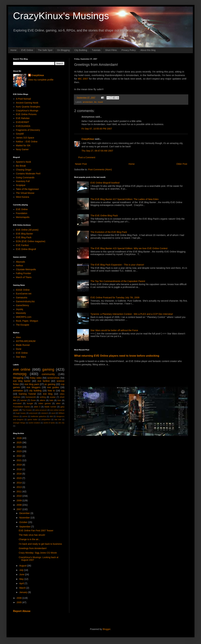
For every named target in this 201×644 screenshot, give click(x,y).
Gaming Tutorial (27, 394)
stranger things (19, 423)
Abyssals (21, 262)
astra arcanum (41, 410)
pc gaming (50, 384)
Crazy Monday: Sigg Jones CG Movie (38, 553)
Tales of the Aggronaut (27, 189)
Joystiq (20, 309)
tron (59, 400)
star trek (58, 419)
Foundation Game (21, 407)
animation (18, 391)
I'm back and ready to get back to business (40, 544)
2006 (19, 598)
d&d (51, 416)
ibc (95, 102)
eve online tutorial (57, 410)
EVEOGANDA (23, 126)
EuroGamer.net (24, 294)
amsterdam (88, 102)
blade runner (50, 407)
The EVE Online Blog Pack (104, 216)
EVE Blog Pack (24, 237)
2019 (19, 465)
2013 (19, 487)
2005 (19, 602)
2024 (19, 447)
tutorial (23, 400)
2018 (19, 469)
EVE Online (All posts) (27, 230)
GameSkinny (22, 305)
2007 (19, 509)
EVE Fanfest (22, 245)
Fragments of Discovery (28, 130)
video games (45, 403)
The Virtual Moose (25, 193)
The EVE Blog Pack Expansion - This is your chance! (117, 265)
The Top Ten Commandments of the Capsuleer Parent (118, 281)
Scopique (21, 185)
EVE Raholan (23, 118)
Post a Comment (87, 157)
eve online (22, 369)
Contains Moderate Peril (28, 174)
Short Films (111, 50)
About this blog (148, 50)
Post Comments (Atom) (100, 169)
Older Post (182, 164)
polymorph (33, 413)
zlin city (61, 423)
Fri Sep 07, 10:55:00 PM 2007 (97, 129)
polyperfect (46, 419)
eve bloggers (34, 387)
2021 (19, 460)
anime (25, 416)
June (22, 574)
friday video (36, 378)
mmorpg (20, 374)
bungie (30, 403)
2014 (19, 483)
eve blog (48, 394)
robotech (45, 413)
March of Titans (24, 277)
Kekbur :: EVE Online (27, 142)
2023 (19, 451)
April (22, 583)
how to (51, 391)
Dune (19, 349)
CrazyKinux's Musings (61, 16)
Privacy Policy (129, 50)
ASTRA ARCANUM (26, 341)
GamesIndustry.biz (25, 301)
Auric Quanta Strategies (28, 107)
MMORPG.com (24, 317)
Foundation (22, 213)
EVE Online (27, 50)
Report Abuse (22, 611)
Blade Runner (23, 345)
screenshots (53, 378)
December (25, 513)
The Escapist (23, 325)
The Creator (27, 410)
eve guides (53, 387)
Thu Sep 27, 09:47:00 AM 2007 (97, 151)
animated (17, 403)
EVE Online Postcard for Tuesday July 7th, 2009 (115, 298)
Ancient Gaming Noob (27, 103)
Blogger (107, 629)
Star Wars (21, 357)
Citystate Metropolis (26, 269)
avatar (53, 397)
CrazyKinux (88, 139)
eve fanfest (44, 381)
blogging (18, 378)
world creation (34, 423)
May (22, 579)
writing (43, 397)
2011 (19, 491)
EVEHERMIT (23, 122)
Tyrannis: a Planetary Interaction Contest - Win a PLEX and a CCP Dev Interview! (132, 314)
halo (51, 400)
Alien (19, 337)
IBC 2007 (83, 79)
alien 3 (37, 407)
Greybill (20, 134)
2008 (19, 505)
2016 (19, 474)
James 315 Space (25, 138)
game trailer (33, 419)
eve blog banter (22, 381)
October (24, 522)
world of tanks (49, 423)
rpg (63, 391)
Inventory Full (23, 181)
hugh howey (21, 413)
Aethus (20, 266)
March (23, 588)
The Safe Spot (45, 50)
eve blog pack (32, 384)
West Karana (23, 197)
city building (35, 391)
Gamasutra (22, 298)
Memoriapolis (23, 217)
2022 (19, 456)
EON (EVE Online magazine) (31, 241)
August (23, 566)
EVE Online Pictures (26, 114)
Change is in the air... (30, 539)
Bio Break (21, 166)
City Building (81, 50)
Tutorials (96, 50)
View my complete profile (41, 80)
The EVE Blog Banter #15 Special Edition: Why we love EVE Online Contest (129, 248)
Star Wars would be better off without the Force (114, 330)
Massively (21, 313)
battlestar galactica (38, 416)
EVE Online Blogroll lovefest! (105, 183)
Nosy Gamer (22, 149)
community (48, 374)
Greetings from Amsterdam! (33, 548)
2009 (19, 500)
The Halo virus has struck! (32, 535)
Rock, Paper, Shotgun (27, 321)
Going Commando (25, 177)
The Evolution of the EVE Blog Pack (109, 232)
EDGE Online (23, 290)
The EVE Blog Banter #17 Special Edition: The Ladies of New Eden (125, 199)
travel (100, 102)
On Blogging (63, 50)
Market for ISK (23, 145)
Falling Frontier (24, 273)
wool (53, 413)
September (25, 527)
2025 (19, 443)
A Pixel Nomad (23, 99)
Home (13, 50)
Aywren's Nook (24, 162)
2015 (19, 478)
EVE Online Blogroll (26, 249)
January (24, 592)
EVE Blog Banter (25, 234)
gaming (48, 369)
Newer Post (81, 164)
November (25, 518)
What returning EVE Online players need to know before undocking (117, 356)
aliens (43, 400)
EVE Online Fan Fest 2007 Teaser (36, 531)
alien (58, 403)
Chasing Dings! (24, 170)
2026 (19, 438)
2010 (19, 496)
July (22, 570)
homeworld (31, 397)
